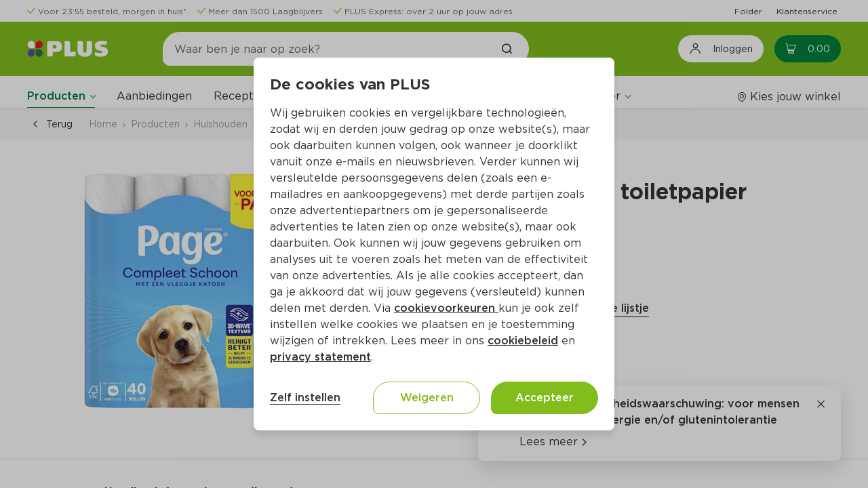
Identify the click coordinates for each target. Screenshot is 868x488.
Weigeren (427, 398)
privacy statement (320, 357)
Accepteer (545, 398)
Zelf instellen (305, 398)
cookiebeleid (523, 341)
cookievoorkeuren (446, 308)
